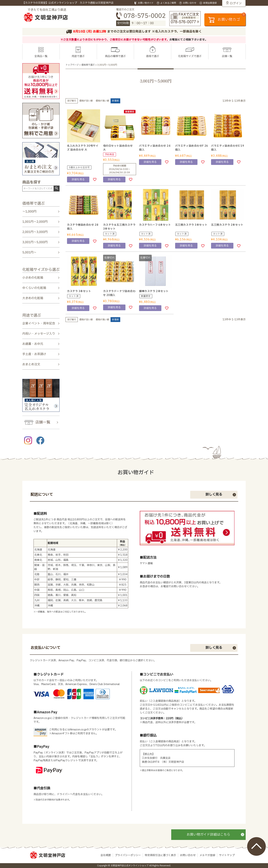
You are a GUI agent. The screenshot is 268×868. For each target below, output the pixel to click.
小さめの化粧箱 (33, 278)
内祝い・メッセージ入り (39, 334)
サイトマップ (227, 855)
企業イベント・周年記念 (39, 323)
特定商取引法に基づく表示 (160, 855)
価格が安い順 (86, 101)
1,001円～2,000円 (35, 222)
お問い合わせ (188, 855)
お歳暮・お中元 (33, 344)
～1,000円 (29, 212)
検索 (56, 188)
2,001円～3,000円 (35, 232)
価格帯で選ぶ (88, 65)
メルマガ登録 (207, 855)
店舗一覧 (227, 56)
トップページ (72, 65)
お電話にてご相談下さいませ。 (189, 40)
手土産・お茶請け (34, 354)
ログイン (236, 3)
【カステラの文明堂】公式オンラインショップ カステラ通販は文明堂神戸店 (68, 3)
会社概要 (106, 855)
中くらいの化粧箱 (34, 288)
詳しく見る (214, 495)
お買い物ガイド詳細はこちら (208, 835)
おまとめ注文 (31, 364)
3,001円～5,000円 (35, 242)
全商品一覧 (41, 56)
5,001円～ (29, 252)
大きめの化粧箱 (33, 298)
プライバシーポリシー (128, 855)
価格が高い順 (102, 101)
